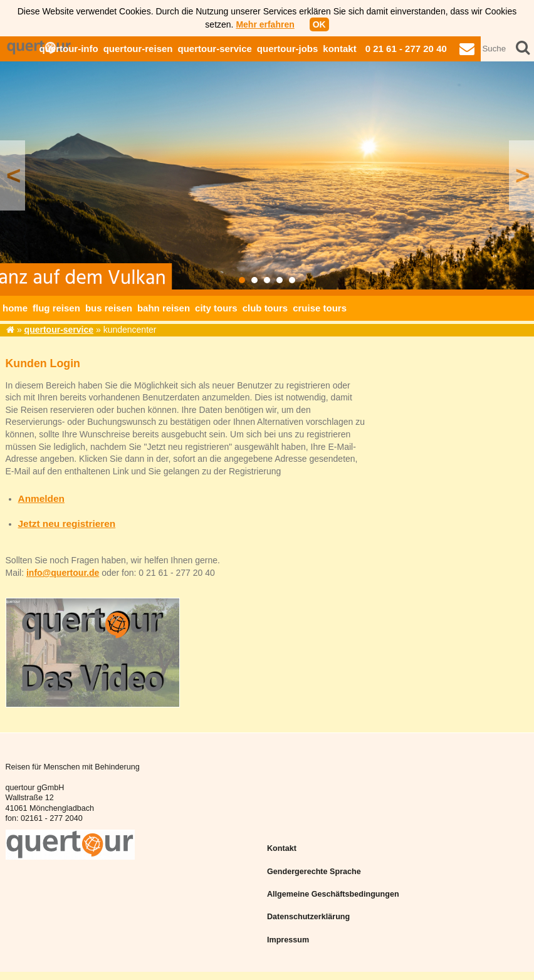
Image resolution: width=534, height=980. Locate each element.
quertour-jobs (288, 49)
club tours (265, 308)
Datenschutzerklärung (308, 917)
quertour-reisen (138, 49)
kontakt (339, 49)
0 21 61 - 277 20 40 (406, 49)
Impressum (288, 940)
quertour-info (68, 49)
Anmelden (41, 498)
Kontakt (282, 848)
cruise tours (320, 308)
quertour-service (214, 49)
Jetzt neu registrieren (67, 524)
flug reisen (56, 308)
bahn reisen (164, 308)
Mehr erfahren (265, 24)
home (15, 308)
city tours (216, 308)
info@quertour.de (63, 573)
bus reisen (109, 308)
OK (319, 24)
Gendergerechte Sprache (314, 872)
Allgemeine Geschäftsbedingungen (333, 894)
